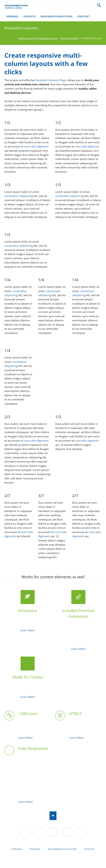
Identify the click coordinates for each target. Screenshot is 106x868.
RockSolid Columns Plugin (51, 80)
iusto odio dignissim (36, 146)
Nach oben (53, 816)
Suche (99, 5)
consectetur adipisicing (19, 196)
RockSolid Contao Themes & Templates (53, 859)
